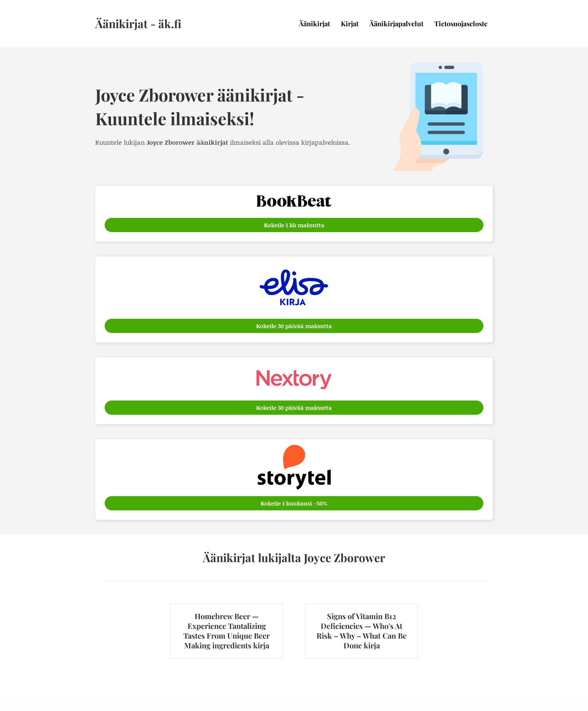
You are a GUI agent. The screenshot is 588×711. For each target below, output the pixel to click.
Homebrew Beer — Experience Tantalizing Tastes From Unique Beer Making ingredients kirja (226, 631)
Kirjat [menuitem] (350, 24)
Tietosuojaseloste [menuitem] (461, 24)
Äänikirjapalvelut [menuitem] (396, 24)
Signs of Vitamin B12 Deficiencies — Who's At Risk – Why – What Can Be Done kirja (361, 631)
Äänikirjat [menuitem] (314, 24)
